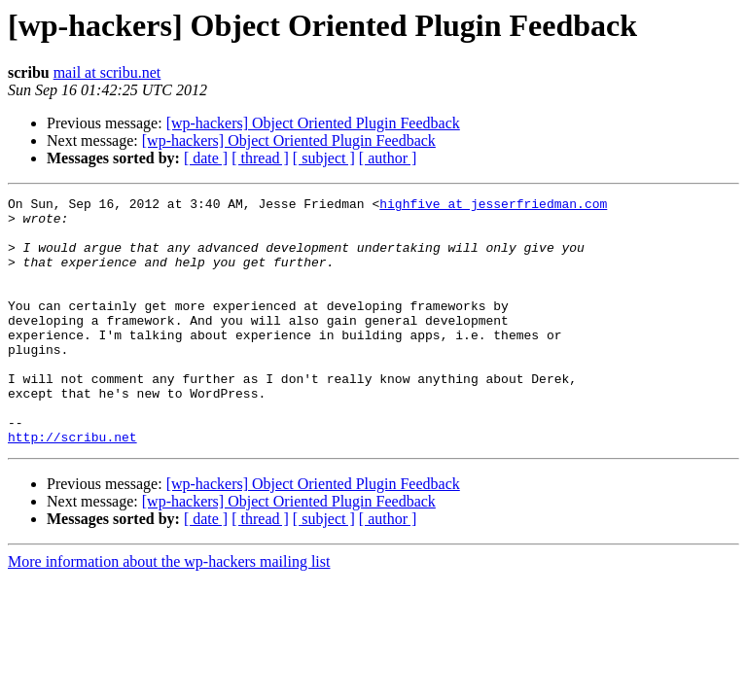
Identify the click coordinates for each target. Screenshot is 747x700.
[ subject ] (324, 158)
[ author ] (388, 158)
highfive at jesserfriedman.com (493, 206)
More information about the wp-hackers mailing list (169, 611)
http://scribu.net (72, 486)
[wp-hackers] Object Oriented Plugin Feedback (313, 123)
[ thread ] (260, 158)
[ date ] (206, 158)
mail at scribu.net (107, 72)
